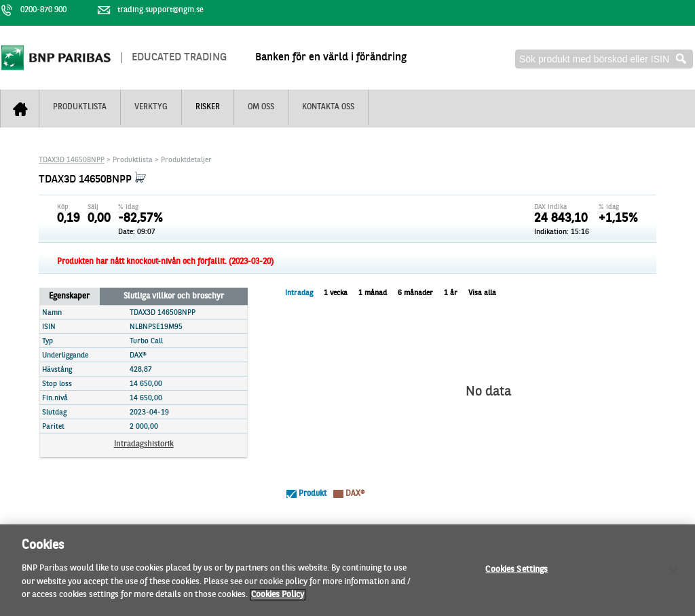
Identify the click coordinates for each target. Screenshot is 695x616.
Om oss (261, 107)
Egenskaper (69, 296)
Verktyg (151, 107)
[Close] (673, 577)
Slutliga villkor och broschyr (174, 296)
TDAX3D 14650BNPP (72, 160)
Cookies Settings (516, 576)
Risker (208, 107)
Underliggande (65, 356)
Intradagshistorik (144, 444)
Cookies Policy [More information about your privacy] (278, 601)
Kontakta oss (328, 107)
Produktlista (80, 107)
